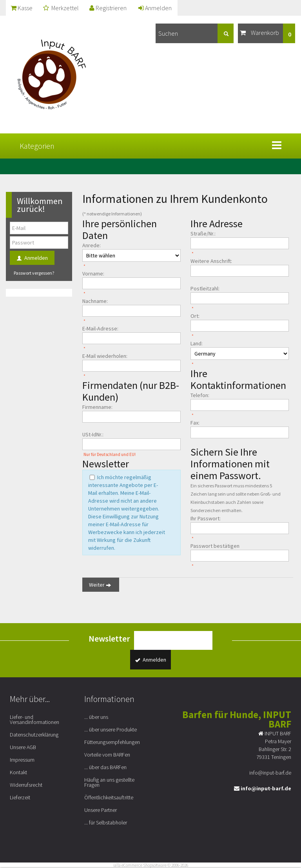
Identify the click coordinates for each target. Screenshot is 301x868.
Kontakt (18, 772)
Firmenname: (97, 407)
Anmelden (155, 8)
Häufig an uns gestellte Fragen (109, 782)
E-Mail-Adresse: (100, 328)
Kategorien (37, 146)
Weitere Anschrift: (211, 261)
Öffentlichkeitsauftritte (109, 797)
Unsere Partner (101, 810)
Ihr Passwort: (206, 518)
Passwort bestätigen (215, 546)
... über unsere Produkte (111, 729)
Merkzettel (61, 8)
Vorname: (93, 274)
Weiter (101, 585)
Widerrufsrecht (26, 785)
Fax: (195, 423)
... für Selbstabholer (106, 822)
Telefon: (200, 395)
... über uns (96, 717)
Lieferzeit (20, 797)
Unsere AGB (23, 747)
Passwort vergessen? (34, 273)
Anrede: (92, 245)
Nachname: (95, 301)
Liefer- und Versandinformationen (34, 719)
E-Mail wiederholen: (105, 356)
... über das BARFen (105, 767)
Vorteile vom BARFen (107, 755)
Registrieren (108, 8)
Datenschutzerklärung (34, 735)
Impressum (22, 760)
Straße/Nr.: (203, 233)
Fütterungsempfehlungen (112, 742)
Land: (197, 343)
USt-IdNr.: (93, 434)
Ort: (195, 316)
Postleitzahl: (205, 288)
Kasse (22, 8)
